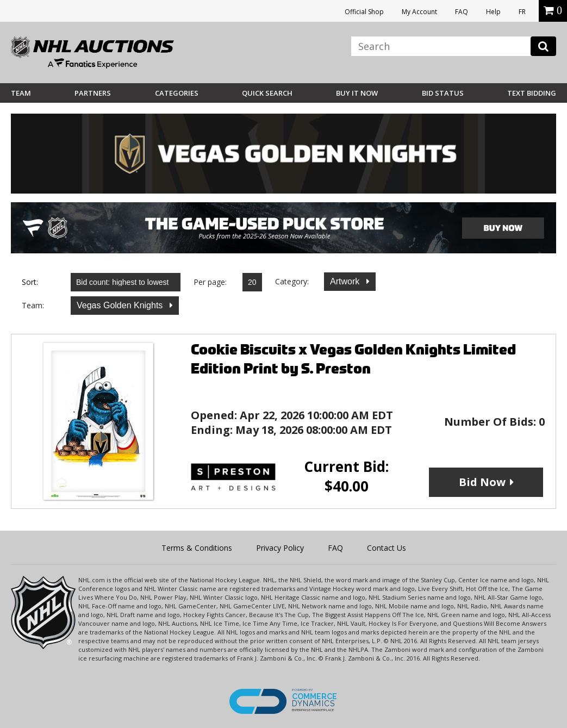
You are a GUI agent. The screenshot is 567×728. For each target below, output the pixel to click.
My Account (419, 12)
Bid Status (443, 93)
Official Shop (364, 12)
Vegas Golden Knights (121, 305)
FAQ (462, 12)
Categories (177, 93)
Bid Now (482, 482)
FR (522, 12)
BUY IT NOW (357, 93)
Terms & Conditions (197, 548)
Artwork (346, 281)
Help (493, 12)
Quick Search (267, 93)
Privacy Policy (280, 548)
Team (21, 93)
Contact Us (387, 548)
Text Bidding (532, 93)
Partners (93, 93)
